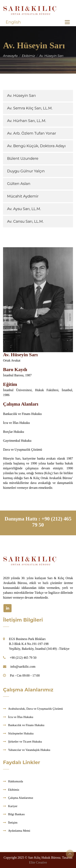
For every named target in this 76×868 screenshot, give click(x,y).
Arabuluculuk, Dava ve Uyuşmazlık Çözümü (35, 709)
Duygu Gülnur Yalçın (26, 171)
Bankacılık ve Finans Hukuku (26, 725)
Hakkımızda (16, 781)
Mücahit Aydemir (23, 196)
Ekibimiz (28, 56)
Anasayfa (10, 56)
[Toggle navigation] (67, 22)
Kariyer (13, 806)
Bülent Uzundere (23, 159)
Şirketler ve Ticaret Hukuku (25, 742)
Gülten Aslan (19, 184)
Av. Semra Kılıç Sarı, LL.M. (30, 108)
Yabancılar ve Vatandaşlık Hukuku (29, 750)
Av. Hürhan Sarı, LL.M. (27, 121)
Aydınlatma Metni (19, 831)
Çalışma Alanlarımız (21, 798)
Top (70, 854)
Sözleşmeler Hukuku (21, 733)
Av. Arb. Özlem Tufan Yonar (32, 133)
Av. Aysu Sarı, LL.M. (24, 209)
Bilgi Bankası (16, 814)
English (13, 22)
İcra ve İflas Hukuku (21, 717)
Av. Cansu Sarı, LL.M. (25, 221)
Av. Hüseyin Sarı (21, 96)
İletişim (13, 823)
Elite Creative (38, 862)
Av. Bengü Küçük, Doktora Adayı (36, 146)
